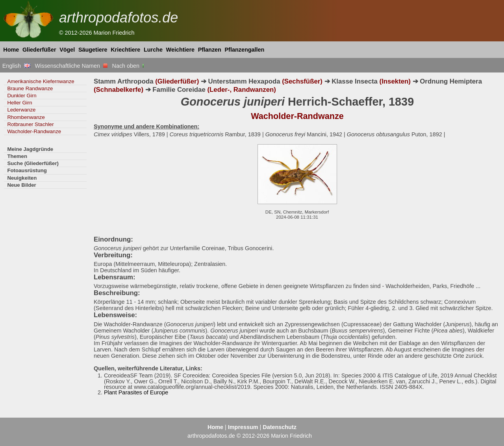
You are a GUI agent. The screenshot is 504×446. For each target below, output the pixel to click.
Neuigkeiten (22, 178)
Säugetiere (93, 50)
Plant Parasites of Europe (136, 392)
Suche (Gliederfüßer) (33, 163)
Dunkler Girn (22, 96)
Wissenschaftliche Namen (71, 66)
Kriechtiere (125, 50)
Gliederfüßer (39, 50)
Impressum (243, 427)
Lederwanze (21, 110)
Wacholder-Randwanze (34, 131)
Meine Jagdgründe (30, 149)
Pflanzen (210, 50)
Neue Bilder (21, 185)
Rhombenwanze (26, 117)
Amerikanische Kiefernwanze (41, 81)
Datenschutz (280, 427)
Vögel (67, 50)
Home (11, 50)
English (16, 66)
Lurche (153, 50)
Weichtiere (181, 50)
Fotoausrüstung (27, 170)
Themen (17, 156)
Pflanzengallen (245, 50)
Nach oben (129, 66)
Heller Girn (19, 103)
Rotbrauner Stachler (30, 124)
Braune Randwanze (30, 88)
